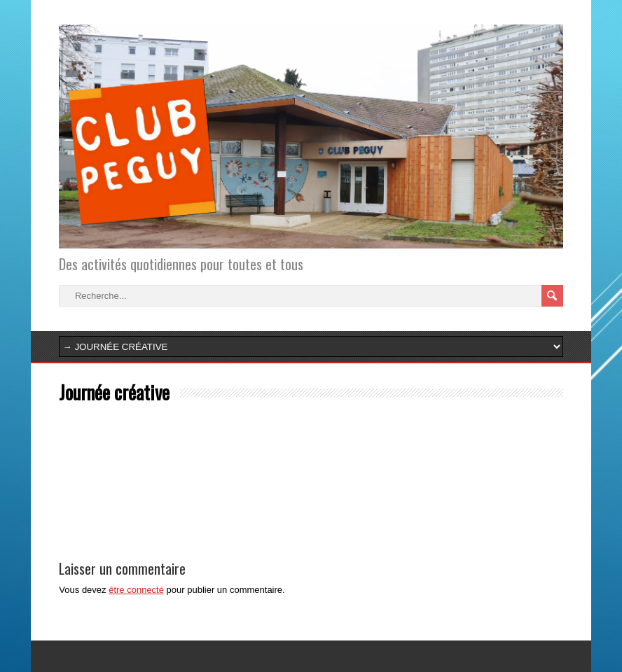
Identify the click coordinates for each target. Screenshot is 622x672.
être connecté (136, 590)
